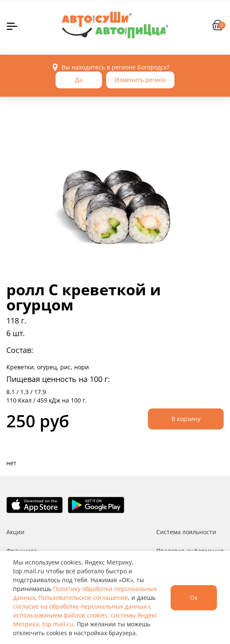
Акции (15, 532)
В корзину (186, 419)
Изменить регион (140, 80)
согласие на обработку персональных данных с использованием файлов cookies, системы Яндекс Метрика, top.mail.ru (85, 615)
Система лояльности (186, 532)
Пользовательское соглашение (83, 598)
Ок (194, 598)
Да (79, 80)
